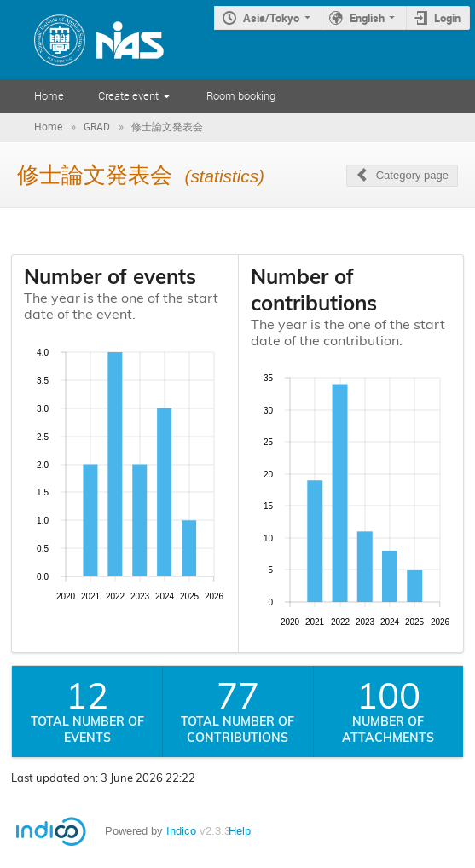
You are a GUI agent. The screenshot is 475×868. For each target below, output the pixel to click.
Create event (128, 95)
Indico (181, 831)
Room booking (241, 95)
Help (240, 831)
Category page (412, 175)
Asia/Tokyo (271, 18)
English (367, 18)
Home (49, 95)
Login (447, 18)
